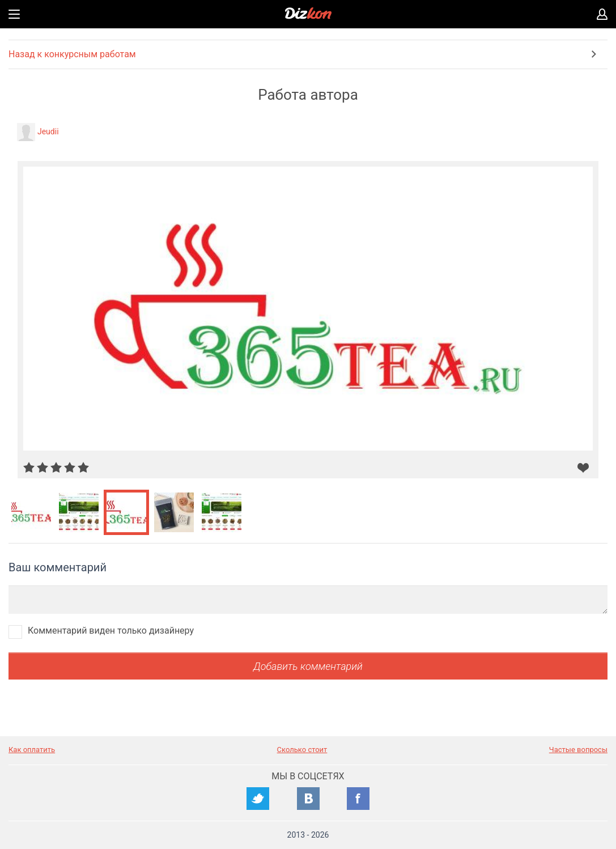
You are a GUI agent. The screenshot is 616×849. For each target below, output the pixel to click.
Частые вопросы (578, 750)
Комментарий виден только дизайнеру (111, 631)
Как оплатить (32, 750)
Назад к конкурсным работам (72, 54)
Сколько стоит (302, 750)
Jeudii (48, 131)
